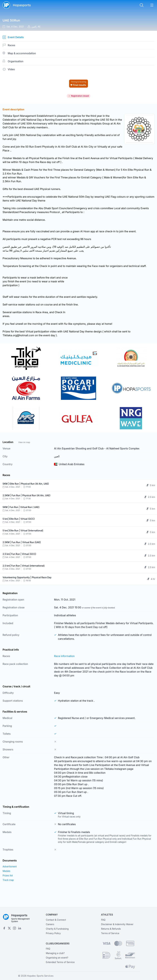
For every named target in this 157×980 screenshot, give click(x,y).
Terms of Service (110, 933)
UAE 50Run (11, 20)
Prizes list (8, 875)
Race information (64, 656)
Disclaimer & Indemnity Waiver (117, 924)
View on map (24, 442)
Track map (8, 880)
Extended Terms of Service (60, 962)
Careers (50, 924)
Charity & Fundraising (57, 929)
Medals (6, 871)
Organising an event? (57, 958)
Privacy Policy (53, 933)
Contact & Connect (56, 920)
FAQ (103, 920)
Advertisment (10, 866)
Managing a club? (55, 953)
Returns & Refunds (111, 929)
